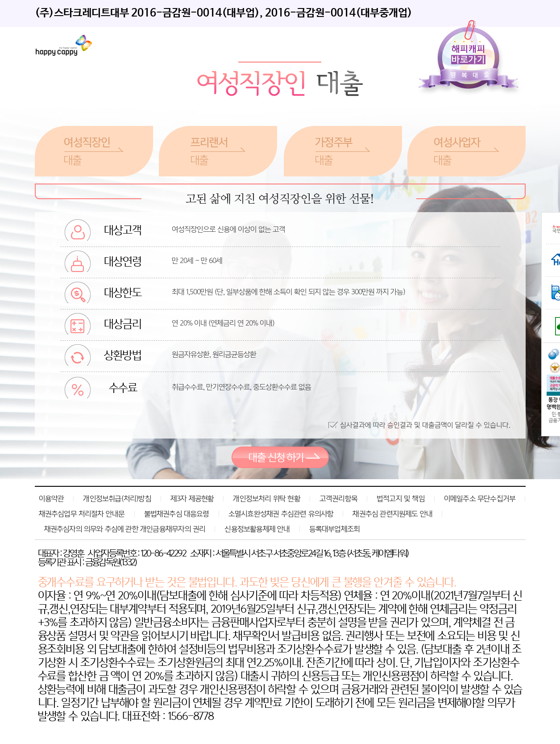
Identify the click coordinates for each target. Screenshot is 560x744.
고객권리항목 (338, 498)
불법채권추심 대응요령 (177, 514)
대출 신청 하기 (280, 457)
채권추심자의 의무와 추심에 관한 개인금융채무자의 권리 (125, 529)
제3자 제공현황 (192, 498)
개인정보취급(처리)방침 (117, 498)
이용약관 (52, 498)
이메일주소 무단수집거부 (480, 498)
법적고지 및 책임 (401, 498)
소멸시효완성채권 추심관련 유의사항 (281, 514)
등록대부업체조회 (335, 529)
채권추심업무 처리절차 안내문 (82, 514)
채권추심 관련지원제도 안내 (392, 514)
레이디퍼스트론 (64, 45)
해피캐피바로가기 (470, 59)
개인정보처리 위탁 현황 (266, 498)
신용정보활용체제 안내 (257, 529)
